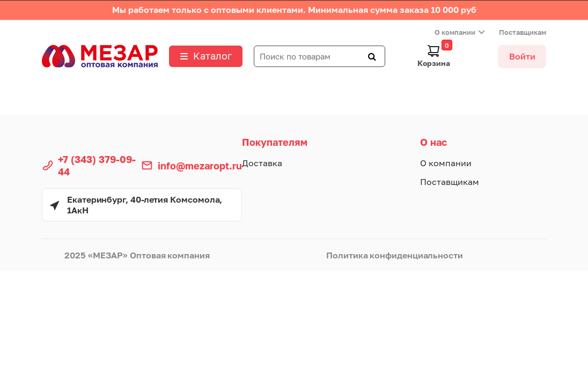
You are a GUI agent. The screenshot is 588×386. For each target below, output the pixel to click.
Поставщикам (523, 32)
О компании (455, 32)
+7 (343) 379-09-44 (97, 165)
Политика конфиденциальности (395, 255)
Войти (522, 56)
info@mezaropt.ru (200, 166)
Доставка (262, 163)
